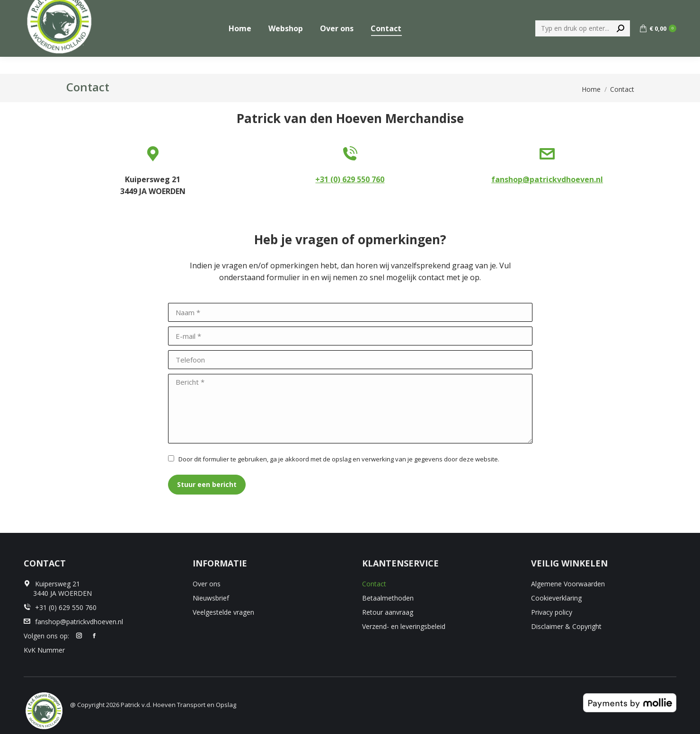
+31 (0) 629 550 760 (645, 9)
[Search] (583, 45)
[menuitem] (581, 9)
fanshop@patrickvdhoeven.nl (547, 179)
